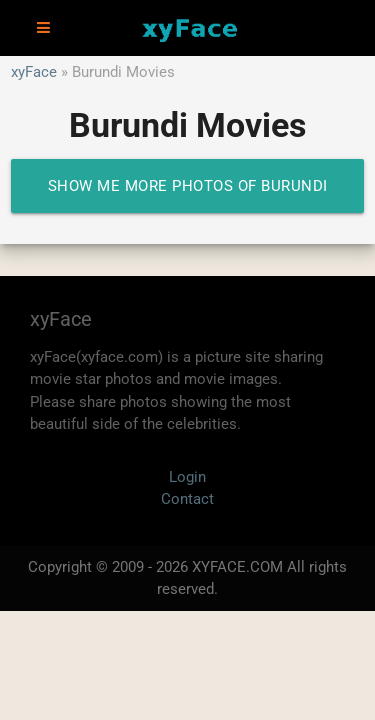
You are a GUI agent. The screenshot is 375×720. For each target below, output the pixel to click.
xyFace (34, 72)
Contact (187, 499)
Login (187, 477)
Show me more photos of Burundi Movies (188, 195)
